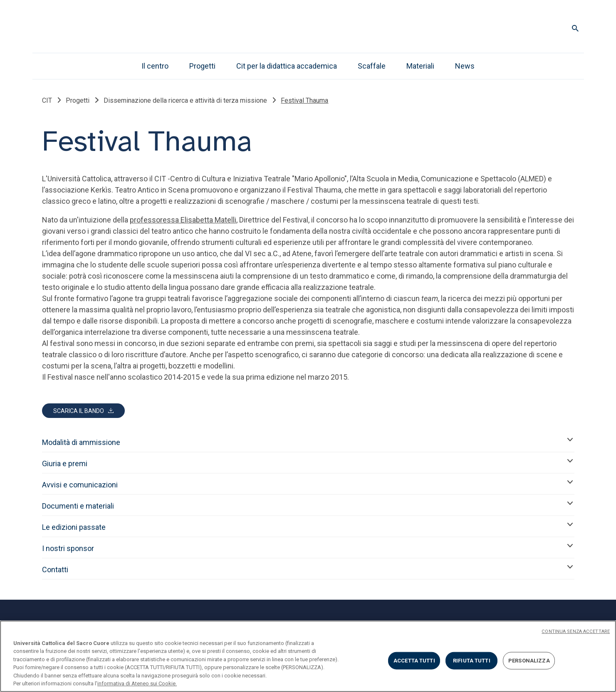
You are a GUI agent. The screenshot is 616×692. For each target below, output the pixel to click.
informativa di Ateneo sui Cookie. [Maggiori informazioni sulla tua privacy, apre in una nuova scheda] (137, 683)
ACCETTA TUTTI (414, 661)
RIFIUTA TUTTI (472, 661)
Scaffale (372, 66)
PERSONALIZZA (529, 661)
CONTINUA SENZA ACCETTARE (576, 631)
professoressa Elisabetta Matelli (183, 220)
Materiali (420, 66)
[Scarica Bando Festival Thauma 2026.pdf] (83, 411)
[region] (308, 656)
